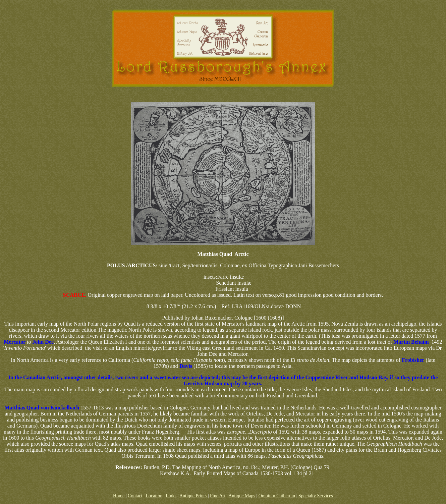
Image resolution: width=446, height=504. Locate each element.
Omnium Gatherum (277, 496)
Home (119, 496)
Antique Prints (193, 496)
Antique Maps (242, 496)
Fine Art (218, 496)
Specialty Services (316, 496)
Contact (135, 496)
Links (171, 496)
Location (154, 496)
